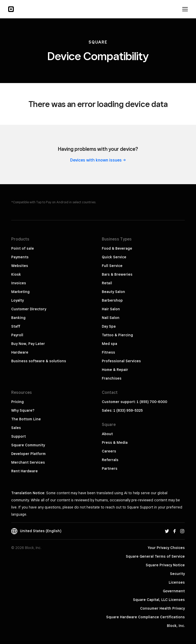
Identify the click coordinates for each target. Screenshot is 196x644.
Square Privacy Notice (165, 565)
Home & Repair (115, 370)
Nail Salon (111, 318)
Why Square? (23, 410)
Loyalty (17, 300)
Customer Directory (29, 309)
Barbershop (112, 300)
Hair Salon (111, 309)
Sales (16, 428)
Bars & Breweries (117, 274)
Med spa (109, 344)
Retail (107, 283)
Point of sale (23, 248)
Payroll (17, 335)
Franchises (112, 378)
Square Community (28, 445)
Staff (16, 326)
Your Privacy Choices (166, 548)
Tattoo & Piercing (117, 335)
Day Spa (109, 326)
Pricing (17, 402)
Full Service (112, 266)
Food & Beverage (117, 248)
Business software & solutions (39, 361)
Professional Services (121, 361)
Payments (20, 257)
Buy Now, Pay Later (28, 344)
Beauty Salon (113, 292)
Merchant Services (28, 462)
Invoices (19, 283)
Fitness (108, 352)
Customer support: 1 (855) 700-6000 (134, 402)
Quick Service (114, 257)
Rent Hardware (24, 471)
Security (177, 574)
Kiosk (16, 274)
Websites (20, 266)
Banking (18, 318)
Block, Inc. (176, 626)
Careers (109, 451)
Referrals (110, 460)
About (107, 434)
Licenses (177, 582)
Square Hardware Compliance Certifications (145, 617)
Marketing (20, 292)
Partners (110, 468)
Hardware (20, 352)
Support (19, 436)
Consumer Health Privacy (162, 608)
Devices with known (98, 160)
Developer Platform (28, 454)
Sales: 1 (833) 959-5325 (122, 410)
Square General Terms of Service (155, 556)
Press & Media (115, 442)
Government (174, 591)
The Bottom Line (26, 419)
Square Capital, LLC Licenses (159, 600)
